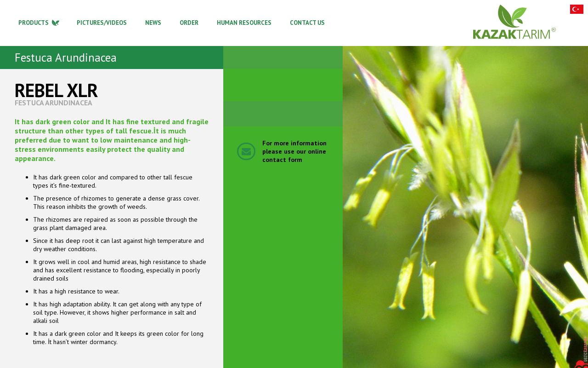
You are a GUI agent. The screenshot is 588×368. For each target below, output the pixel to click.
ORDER (189, 23)
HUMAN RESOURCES (244, 23)
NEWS (153, 23)
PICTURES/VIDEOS (102, 23)
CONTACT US (307, 23)
